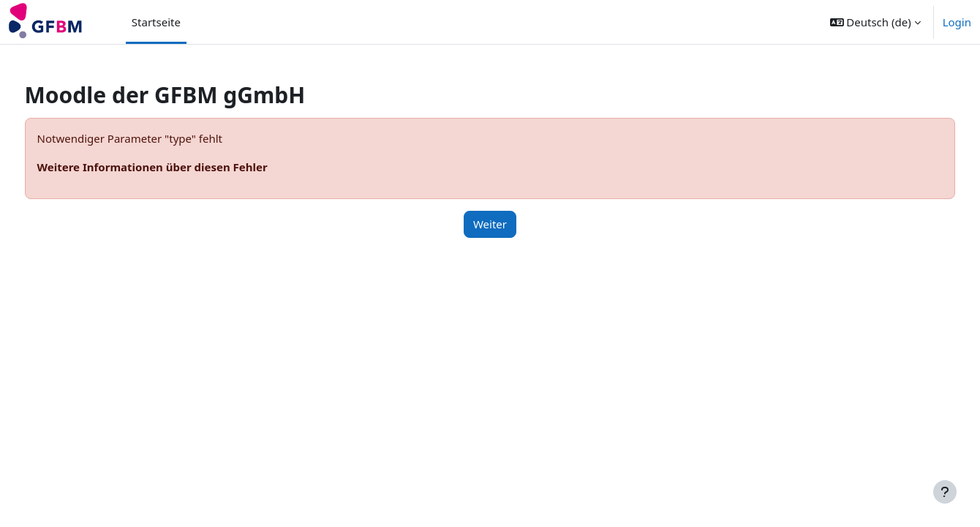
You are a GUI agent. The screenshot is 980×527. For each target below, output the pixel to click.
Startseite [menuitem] (156, 22)
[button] (875, 22)
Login (957, 22)
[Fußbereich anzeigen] (945, 492)
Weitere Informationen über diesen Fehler (180, 167)
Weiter (490, 224)
